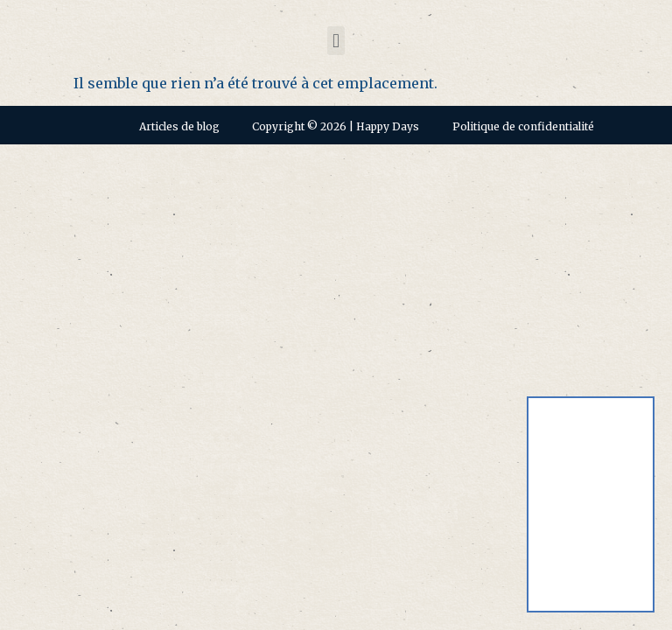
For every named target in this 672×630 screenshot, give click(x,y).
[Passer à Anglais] (591, 456)
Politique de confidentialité (523, 126)
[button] (336, 41)
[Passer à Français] (591, 553)
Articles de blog (179, 126)
